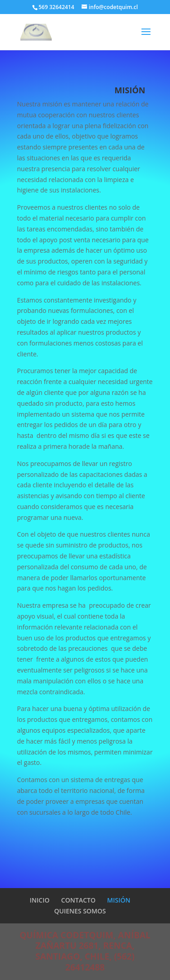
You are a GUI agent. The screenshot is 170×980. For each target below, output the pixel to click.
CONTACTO (78, 900)
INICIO (40, 900)
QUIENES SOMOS (80, 911)
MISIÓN (119, 900)
